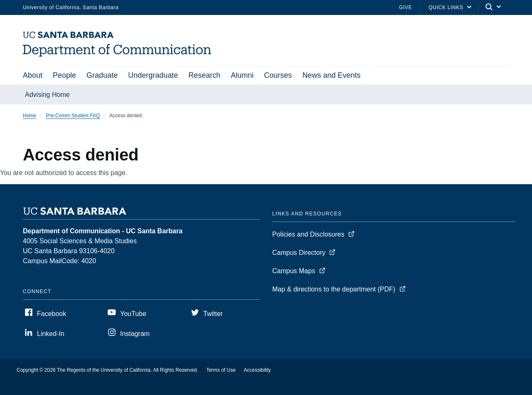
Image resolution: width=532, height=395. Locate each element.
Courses (278, 75)
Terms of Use (221, 370)
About (33, 75)
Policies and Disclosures (308, 234)
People (64, 75)
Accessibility (257, 370)
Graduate (102, 75)
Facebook (52, 314)
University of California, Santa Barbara (71, 7)
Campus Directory (299, 253)
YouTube (133, 314)
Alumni (242, 75)
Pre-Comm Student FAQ (73, 116)
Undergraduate (153, 75)
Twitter (213, 314)
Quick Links (446, 7)
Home (30, 116)
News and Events (331, 75)
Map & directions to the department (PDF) (334, 289)
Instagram (135, 334)
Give (405, 7)
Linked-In (51, 334)
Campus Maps (294, 271)
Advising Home (47, 95)
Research (204, 75)
